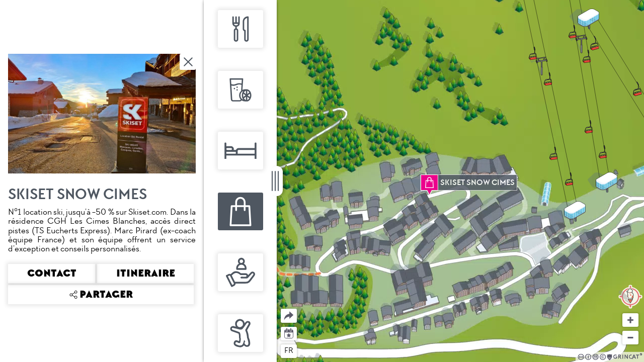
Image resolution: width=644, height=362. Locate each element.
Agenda (289, 333)
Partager (281, 309)
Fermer (189, 62)
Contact (52, 274)
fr (289, 350)
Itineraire (146, 274)
